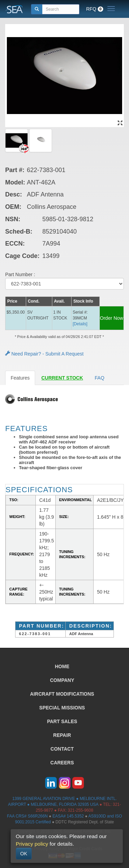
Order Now (111, 318)
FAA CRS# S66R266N (27, 816)
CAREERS (62, 763)
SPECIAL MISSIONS (62, 708)
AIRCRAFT (62, 694)
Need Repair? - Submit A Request (44, 354)
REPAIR (62, 735)
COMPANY (62, 680)
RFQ (95, 9)
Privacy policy (32, 844)
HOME (62, 666)
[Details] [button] (80, 324)
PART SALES (62, 721)
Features (20, 378)
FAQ (99, 378)
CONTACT (62, 749)
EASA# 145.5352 (68, 816)
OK (24, 854)
